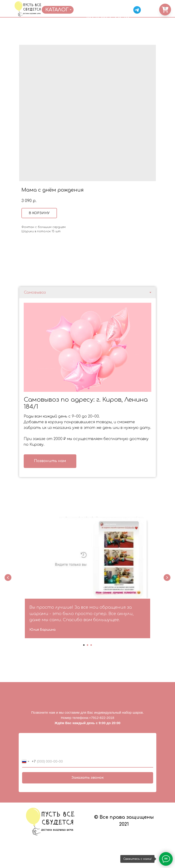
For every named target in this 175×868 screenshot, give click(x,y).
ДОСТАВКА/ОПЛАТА (87, 2)
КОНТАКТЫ (129, 2)
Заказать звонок (88, 778)
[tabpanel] (87, 388)
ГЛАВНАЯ (47, 2)
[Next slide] (167, 578)
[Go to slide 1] (84, 645)
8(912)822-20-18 (108, 16)
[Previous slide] (8, 578)
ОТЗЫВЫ (110, 2)
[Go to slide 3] (91, 645)
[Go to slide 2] (87, 645)
